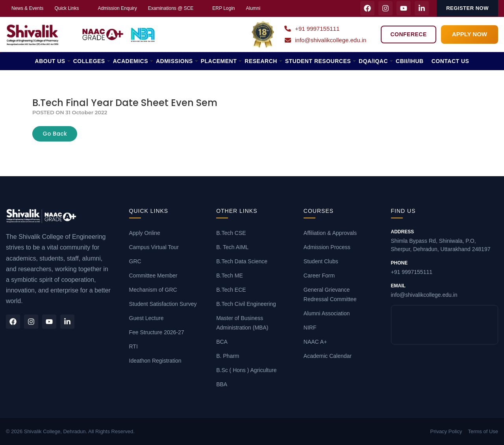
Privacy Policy (446, 431)
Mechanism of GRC (153, 290)
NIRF (310, 328)
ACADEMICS (131, 61)
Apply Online (145, 233)
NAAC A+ (315, 342)
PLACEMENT (219, 61)
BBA (222, 384)
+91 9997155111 (312, 29)
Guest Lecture (146, 318)
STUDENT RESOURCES (318, 61)
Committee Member (153, 276)
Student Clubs (321, 261)
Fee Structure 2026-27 (157, 332)
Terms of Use (483, 431)
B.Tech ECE (231, 290)
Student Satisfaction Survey (163, 304)
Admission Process (327, 247)
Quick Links (67, 8)
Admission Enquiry (117, 8)
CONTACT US (450, 61)
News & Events (27, 8)
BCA (222, 342)
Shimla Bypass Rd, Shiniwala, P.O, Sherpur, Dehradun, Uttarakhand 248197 (445, 240)
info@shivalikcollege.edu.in (325, 40)
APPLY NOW (470, 34)
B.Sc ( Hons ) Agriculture (246, 370)
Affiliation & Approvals (330, 233)
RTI (133, 346)
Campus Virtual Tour (154, 247)
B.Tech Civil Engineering (246, 304)
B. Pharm (228, 356)
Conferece (408, 34)
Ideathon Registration (155, 361)
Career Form (319, 276)
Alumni (253, 8)
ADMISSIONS (174, 61)
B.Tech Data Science (242, 261)
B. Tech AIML (232, 247)
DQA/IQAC (373, 61)
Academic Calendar (328, 356)
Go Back (55, 134)
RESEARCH (261, 61)
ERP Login (223, 8)
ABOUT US (50, 61)
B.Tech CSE (231, 233)
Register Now (467, 8)
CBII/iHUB (410, 61)
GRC (135, 261)
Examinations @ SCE (171, 8)
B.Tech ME (230, 276)
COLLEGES (89, 61)
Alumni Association (327, 313)
